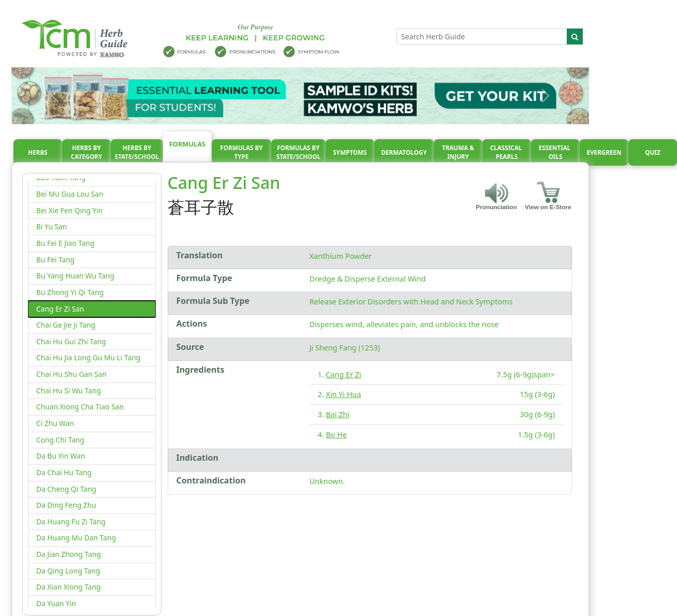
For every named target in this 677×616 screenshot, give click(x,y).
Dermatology (404, 152)
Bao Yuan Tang (61, 177)
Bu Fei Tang (55, 260)
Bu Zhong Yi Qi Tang (70, 292)
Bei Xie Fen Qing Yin (69, 210)
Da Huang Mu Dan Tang (76, 538)
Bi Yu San (51, 226)
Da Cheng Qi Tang (66, 489)
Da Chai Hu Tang (64, 472)
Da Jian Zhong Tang (69, 554)
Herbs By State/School (137, 152)
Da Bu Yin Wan (61, 456)
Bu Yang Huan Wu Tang (75, 276)
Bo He (337, 435)
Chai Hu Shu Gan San (71, 374)
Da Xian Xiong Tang (68, 587)
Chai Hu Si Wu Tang (69, 391)
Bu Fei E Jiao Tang (65, 243)
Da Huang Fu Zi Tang (71, 522)
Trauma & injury (458, 152)
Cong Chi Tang (60, 440)
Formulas (187, 144)
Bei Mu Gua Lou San (70, 194)
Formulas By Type (241, 152)
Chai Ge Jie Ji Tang (66, 325)
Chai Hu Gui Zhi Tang (71, 341)
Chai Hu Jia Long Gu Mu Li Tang (88, 357)
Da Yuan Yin (56, 603)
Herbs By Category (87, 152)
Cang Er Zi (344, 375)
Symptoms (350, 152)
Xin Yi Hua (344, 394)
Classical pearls (507, 152)
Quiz (652, 152)
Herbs (38, 152)
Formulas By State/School (299, 152)
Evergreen (604, 152)
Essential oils (555, 152)
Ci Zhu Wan (55, 423)
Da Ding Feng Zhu (66, 505)
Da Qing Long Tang (68, 571)
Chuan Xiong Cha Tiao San (80, 407)
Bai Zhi (338, 414)
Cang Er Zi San (60, 309)
